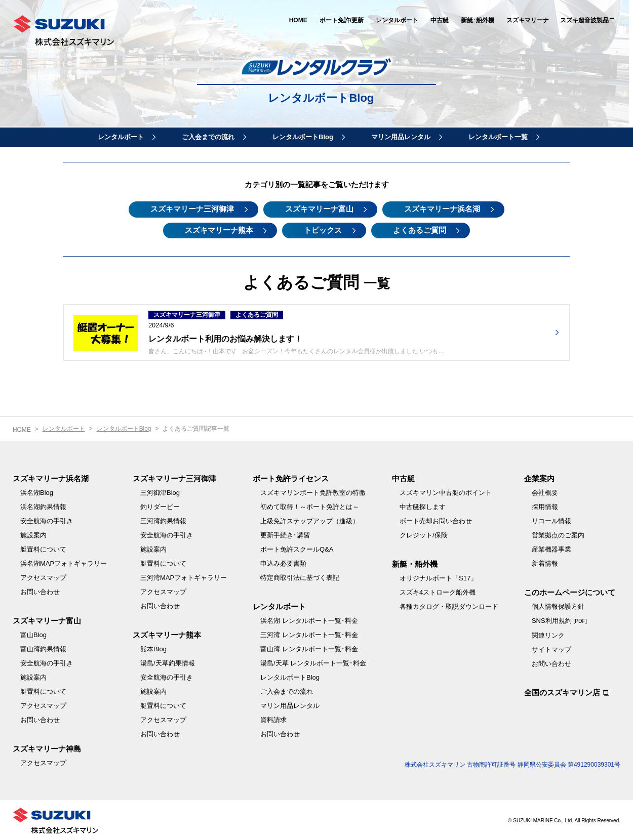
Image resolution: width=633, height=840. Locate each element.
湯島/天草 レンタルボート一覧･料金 (313, 662)
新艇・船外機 (415, 563)
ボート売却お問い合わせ (436, 520)
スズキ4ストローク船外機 (438, 591)
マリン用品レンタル (401, 136)
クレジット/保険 (424, 534)
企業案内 (539, 477)
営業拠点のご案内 (558, 534)
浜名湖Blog (37, 492)
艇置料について (43, 548)
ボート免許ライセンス (291, 477)
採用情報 (545, 506)
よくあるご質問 (422, 229)
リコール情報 (551, 520)
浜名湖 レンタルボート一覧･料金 (309, 620)
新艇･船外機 (478, 20)
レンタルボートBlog (322, 98)
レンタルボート (397, 20)
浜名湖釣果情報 (43, 506)
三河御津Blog (160, 492)
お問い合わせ (40, 591)
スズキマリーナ (528, 20)
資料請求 (273, 719)
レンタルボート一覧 (498, 136)
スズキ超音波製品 (584, 20)
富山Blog (33, 634)
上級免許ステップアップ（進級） (310, 520)
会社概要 (545, 492)
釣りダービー (160, 506)
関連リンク (548, 634)
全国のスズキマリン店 (562, 691)
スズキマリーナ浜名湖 (445, 208)
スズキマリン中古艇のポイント (446, 492)
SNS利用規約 (559, 620)
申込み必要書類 (283, 562)
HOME (298, 20)
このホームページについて (570, 591)
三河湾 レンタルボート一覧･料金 (309, 634)
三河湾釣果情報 (163, 520)
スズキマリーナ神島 (47, 748)
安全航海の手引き (47, 520)
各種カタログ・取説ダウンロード (449, 605)
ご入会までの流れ (208, 136)
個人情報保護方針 (558, 605)
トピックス (323, 229)
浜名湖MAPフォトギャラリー (64, 562)
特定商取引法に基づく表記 (300, 577)
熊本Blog (153, 648)
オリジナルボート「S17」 (438, 577)
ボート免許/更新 (342, 20)
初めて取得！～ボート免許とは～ (310, 506)
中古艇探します (423, 506)
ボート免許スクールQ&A (297, 548)
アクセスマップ (43, 577)
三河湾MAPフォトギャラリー (184, 577)
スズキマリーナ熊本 (216, 229)
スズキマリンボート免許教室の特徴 (313, 492)
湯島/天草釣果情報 (168, 662)
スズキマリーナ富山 (319, 208)
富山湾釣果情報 (43, 648)
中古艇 (440, 20)
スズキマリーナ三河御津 (190, 208)
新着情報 (545, 562)
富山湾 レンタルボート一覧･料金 (309, 648)
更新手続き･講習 (285, 534)
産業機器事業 (551, 548)
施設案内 (33, 534)
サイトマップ (551, 648)
